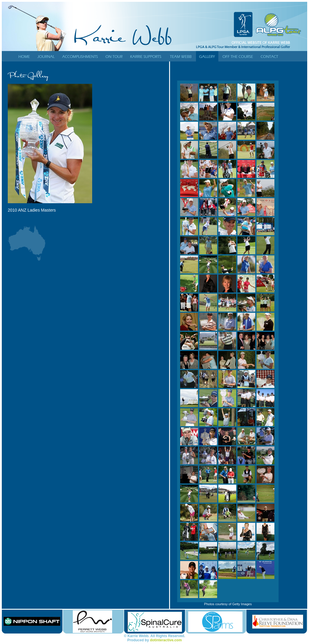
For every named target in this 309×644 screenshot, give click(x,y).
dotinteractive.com (166, 640)
